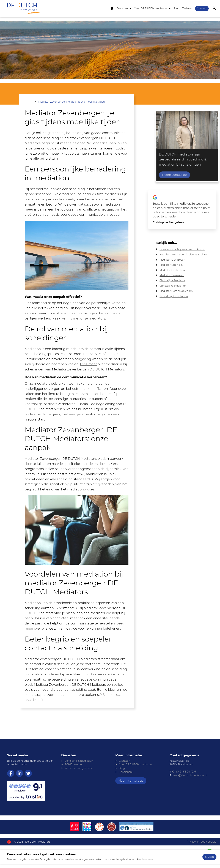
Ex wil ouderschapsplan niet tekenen (182, 250)
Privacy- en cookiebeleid (202, 842)
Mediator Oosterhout (173, 271)
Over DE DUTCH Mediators (151, 9)
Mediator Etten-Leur (172, 265)
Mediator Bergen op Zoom (176, 291)
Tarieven (187, 9)
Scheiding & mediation (174, 297)
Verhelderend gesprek (78, 769)
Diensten (122, 9)
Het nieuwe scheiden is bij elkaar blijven (184, 255)
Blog (177, 9)
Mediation (33, 349)
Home (112, 9)
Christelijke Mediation (173, 286)
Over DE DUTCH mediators (136, 765)
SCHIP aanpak (73, 765)
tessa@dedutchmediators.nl (190, 776)
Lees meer (88, 365)
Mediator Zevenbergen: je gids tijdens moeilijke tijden (71, 102)
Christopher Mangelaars (168, 223)
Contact (202, 9)
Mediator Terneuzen (172, 276)
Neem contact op (202, 175)
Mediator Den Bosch (172, 260)
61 (195, 772)
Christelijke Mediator (172, 281)
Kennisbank (126, 772)
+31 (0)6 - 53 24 (181, 772)
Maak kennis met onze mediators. (79, 319)
